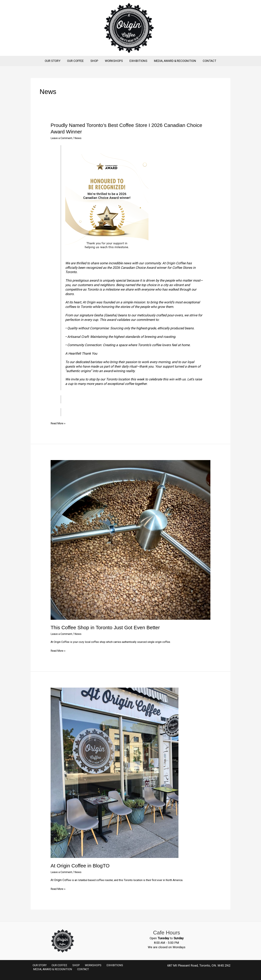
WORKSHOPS (114, 61)
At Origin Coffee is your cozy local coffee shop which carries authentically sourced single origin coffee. (119, 642)
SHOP (95, 61)
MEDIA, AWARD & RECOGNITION (174, 61)
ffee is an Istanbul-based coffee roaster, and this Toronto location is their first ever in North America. (132, 880)
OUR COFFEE (77, 61)
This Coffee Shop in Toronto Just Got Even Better (105, 627)
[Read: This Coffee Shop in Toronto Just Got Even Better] (130, 540)
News (81, 138)
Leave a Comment (63, 138)
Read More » (59, 423)
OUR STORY (55, 61)
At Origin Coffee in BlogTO (80, 866)
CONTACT (207, 61)
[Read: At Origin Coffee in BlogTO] (115, 773)
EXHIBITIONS (138, 61)
